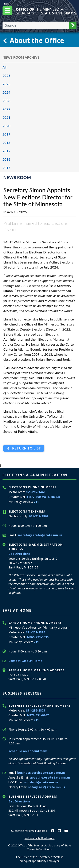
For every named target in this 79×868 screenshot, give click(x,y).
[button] (73, 25)
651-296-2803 (35, 710)
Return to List (26, 448)
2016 (6, 159)
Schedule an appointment (28, 751)
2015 (6, 168)
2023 (6, 101)
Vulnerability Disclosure (40, 838)
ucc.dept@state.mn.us (41, 782)
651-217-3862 (39, 516)
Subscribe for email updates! (29, 831)
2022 (6, 109)
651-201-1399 (35, 632)
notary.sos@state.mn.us (46, 787)
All (5, 67)
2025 (6, 84)
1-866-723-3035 (37, 637)
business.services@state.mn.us (41, 773)
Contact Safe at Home (25, 661)
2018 (6, 143)
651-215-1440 (35, 492)
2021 (6, 117)
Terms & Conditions (39, 849)
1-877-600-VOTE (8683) (43, 497)
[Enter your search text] (36, 25)
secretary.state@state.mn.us (40, 535)
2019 (6, 134)
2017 (6, 151)
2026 (6, 76)
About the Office (33, 40)
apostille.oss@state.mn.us (50, 777)
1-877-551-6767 (37, 715)
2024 (6, 92)
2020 (6, 126)
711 (36, 502)
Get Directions (19, 554)
